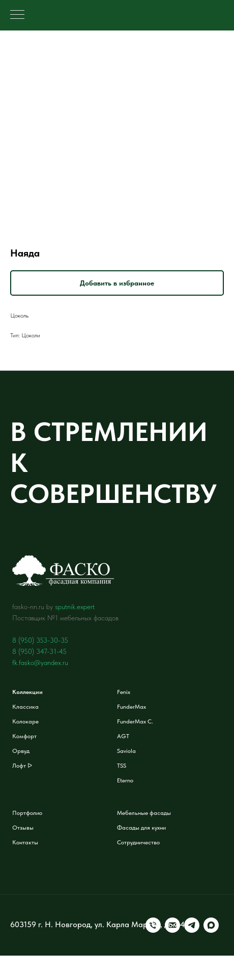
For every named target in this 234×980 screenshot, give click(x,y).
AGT (123, 736)
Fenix (124, 692)
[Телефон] (18, 934)
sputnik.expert (75, 607)
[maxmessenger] (76, 934)
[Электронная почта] (37, 934)
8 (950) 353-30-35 (40, 640)
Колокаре (25, 721)
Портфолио (27, 813)
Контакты (25, 842)
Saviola (126, 751)
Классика (25, 707)
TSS (122, 766)
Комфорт (24, 736)
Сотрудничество (138, 842)
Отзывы (23, 828)
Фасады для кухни (141, 828)
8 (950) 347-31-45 (39, 651)
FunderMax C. (135, 721)
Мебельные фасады (144, 813)
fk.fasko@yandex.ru (40, 662)
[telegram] (56, 934)
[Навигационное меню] (17, 15)
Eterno (125, 780)
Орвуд (21, 751)
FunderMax (131, 707)
